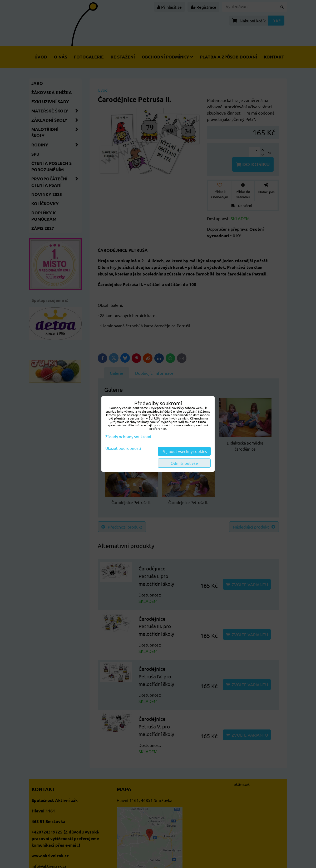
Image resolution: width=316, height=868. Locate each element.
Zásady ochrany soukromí (128, 437)
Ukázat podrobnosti (123, 448)
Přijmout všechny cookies (184, 451)
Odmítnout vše (184, 463)
